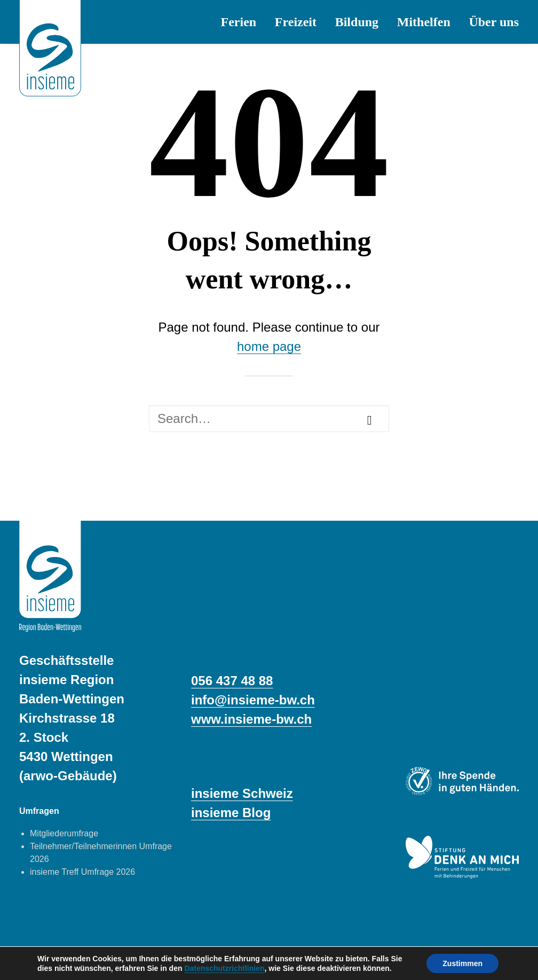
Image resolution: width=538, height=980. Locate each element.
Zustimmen (462, 963)
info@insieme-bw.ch (253, 700)
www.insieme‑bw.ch (251, 719)
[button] (370, 420)
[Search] (269, 419)
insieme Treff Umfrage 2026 (82, 872)
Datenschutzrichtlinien (224, 968)
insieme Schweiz (242, 793)
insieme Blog (231, 813)
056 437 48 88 (232, 681)
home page (269, 346)
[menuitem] (243, 22)
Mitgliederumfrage (64, 833)
